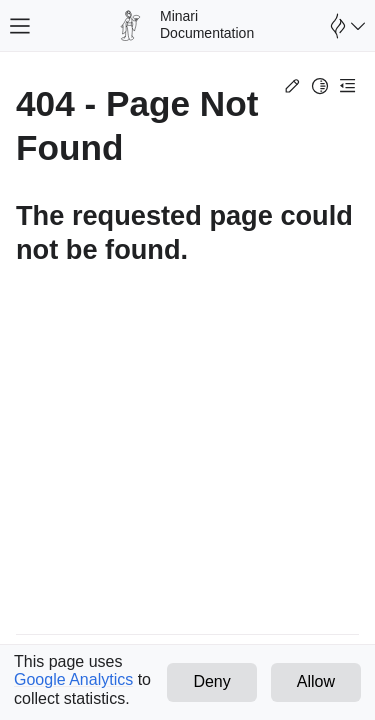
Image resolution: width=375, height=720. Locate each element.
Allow (316, 681)
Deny (211, 681)
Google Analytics (73, 679)
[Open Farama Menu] (345, 26)
